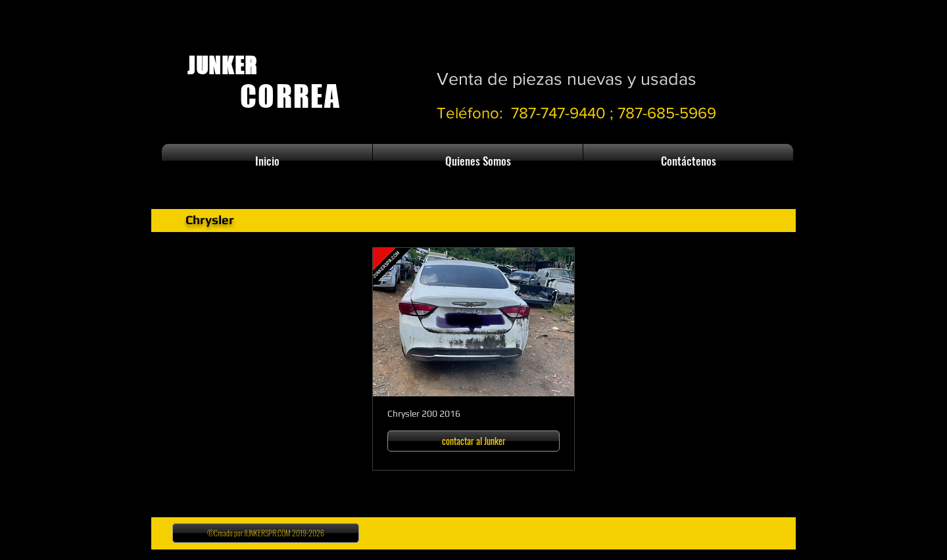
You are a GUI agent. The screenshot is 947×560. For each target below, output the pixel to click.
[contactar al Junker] (473, 441)
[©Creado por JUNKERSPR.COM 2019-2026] (266, 533)
